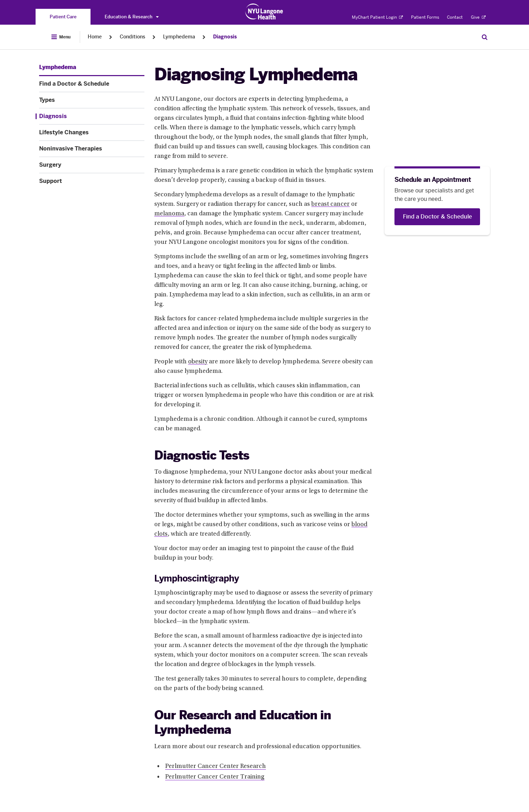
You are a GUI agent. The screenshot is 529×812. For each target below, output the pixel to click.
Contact (455, 17)
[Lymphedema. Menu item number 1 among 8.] (58, 67)
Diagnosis (225, 37)
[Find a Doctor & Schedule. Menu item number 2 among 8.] (92, 84)
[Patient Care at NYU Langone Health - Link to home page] (264, 12)
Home (95, 37)
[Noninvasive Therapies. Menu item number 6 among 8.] (92, 149)
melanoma (169, 214)
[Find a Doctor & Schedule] (437, 217)
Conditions (132, 37)
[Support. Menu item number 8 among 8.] (92, 181)
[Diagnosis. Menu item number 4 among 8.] (90, 116)
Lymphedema (179, 37)
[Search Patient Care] (485, 37)
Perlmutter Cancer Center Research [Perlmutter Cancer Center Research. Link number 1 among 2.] (216, 767)
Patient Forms (425, 17)
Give (478, 17)
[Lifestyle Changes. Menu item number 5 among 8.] (92, 133)
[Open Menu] (61, 37)
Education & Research (132, 17)
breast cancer (331, 204)
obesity (198, 362)
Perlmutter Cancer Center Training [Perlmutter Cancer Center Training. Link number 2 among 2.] (215, 777)
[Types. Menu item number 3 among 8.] (92, 100)
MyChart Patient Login (377, 17)
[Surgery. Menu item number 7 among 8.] (92, 165)
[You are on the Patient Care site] (63, 17)
